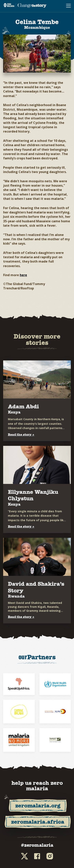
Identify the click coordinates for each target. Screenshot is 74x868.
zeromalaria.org (38, 806)
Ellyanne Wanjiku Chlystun (33, 495)
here (23, 275)
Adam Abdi (23, 406)
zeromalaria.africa (38, 822)
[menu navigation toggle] (68, 6)
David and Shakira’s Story (36, 587)
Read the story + (21, 434)
